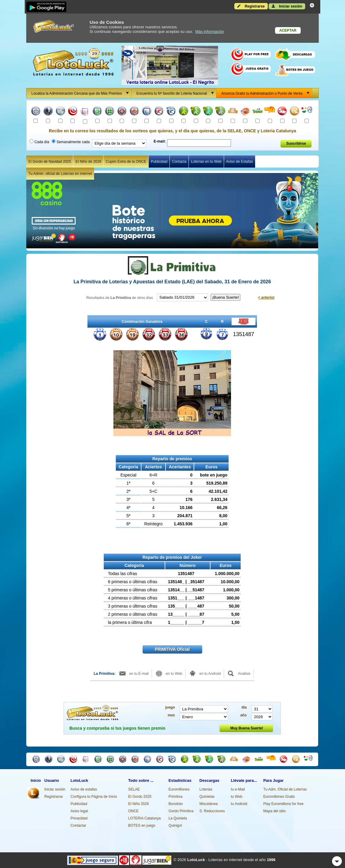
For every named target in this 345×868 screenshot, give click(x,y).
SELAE (134, 789)
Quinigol (175, 826)
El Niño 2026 (139, 804)
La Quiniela (178, 818)
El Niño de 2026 (88, 162)
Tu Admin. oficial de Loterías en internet (60, 174)
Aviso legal (79, 811)
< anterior (266, 297)
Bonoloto (176, 804)
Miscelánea (209, 804)
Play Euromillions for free (283, 804)
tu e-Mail (238, 789)
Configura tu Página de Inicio (94, 797)
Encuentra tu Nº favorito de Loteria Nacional (176, 93)
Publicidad (159, 162)
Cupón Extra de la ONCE (126, 162)
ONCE (133, 811)
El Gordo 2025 (140, 797)
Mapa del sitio (274, 811)
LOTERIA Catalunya (144, 818)
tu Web (237, 797)
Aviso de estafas (84, 789)
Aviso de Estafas (240, 162)
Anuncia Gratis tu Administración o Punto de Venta (266, 93)
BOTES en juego (142, 826)
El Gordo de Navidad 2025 (50, 162)
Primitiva (176, 797)
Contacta (179, 162)
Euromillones (179, 789)
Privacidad (79, 818)
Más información (210, 31)
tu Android (239, 804)
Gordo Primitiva (181, 811)
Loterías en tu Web (206, 162)
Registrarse (251, 6)
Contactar (78, 826)
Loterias (206, 789)
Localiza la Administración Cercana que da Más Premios (81, 93)
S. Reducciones (212, 811)
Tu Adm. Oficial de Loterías (285, 789)
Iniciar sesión (287, 6)
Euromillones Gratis (279, 797)
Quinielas (207, 797)
